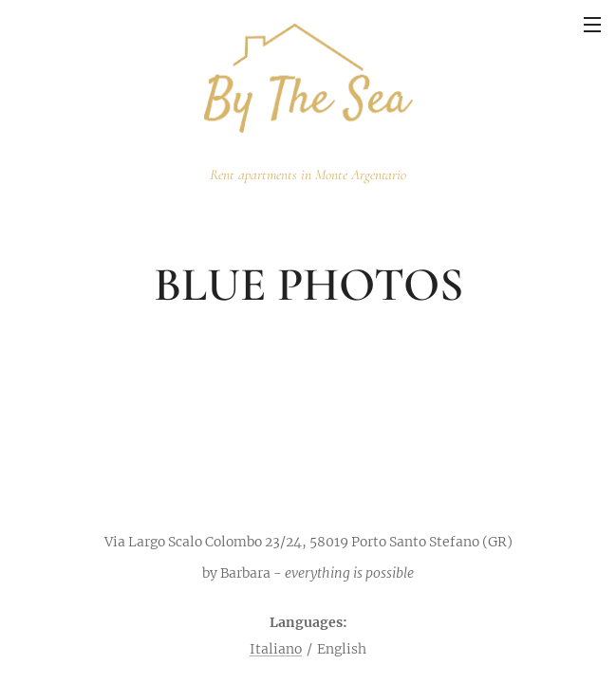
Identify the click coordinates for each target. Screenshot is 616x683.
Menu (592, 25)
